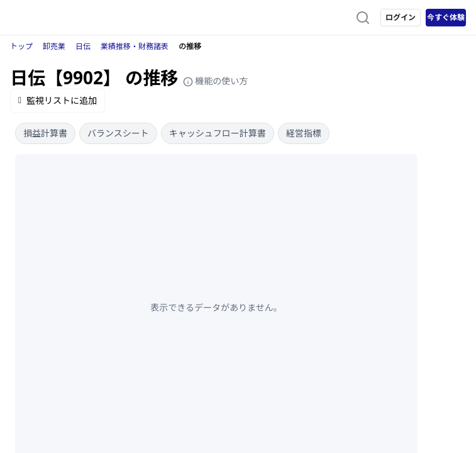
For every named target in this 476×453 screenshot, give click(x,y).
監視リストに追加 (58, 100)
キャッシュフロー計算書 (218, 133)
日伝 (83, 46)
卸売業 (54, 46)
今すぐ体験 (446, 17)
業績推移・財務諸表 (135, 46)
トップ (21, 46)
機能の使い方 (216, 81)
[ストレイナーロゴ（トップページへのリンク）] (60, 18)
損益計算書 (45, 133)
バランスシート (118, 133)
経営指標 (304, 133)
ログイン (401, 17)
